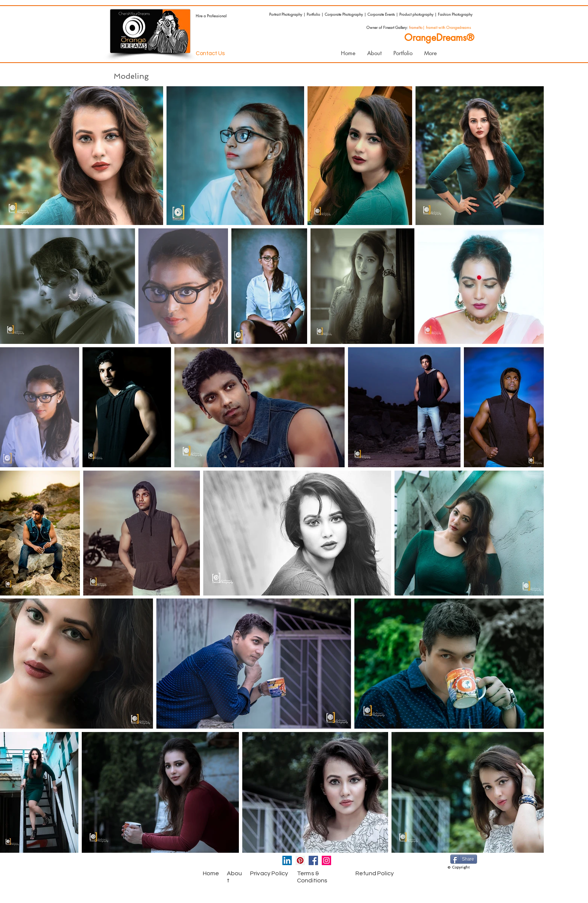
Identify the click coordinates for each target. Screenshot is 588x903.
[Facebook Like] (165, 862)
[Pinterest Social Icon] (300, 860)
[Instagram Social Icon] (326, 860)
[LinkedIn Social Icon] (287, 860)
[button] (403, 53)
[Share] (464, 859)
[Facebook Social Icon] (313, 860)
